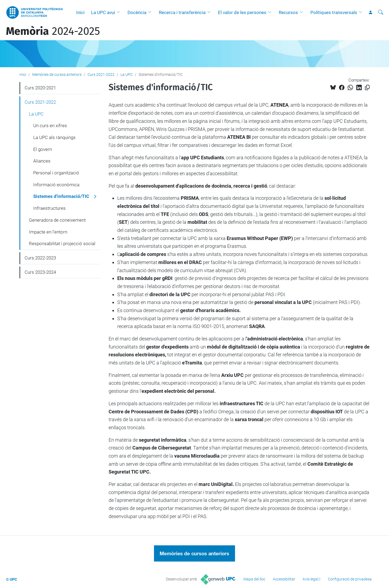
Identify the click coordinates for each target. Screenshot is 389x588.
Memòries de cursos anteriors (57, 75)
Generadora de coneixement (57, 220)
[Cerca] (381, 12)
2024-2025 (53, 31)
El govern (43, 149)
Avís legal (310, 579)
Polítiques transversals (334, 12)
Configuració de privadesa (350, 579)
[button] (120, 12)
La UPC (127, 75)
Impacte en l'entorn (48, 232)
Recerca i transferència (182, 12)
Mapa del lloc (254, 579)
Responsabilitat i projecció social (62, 244)
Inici (80, 12)
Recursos (288, 12)
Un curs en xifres (50, 126)
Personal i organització (56, 173)
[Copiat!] (367, 88)
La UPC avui (103, 12)
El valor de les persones (242, 12)
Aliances (42, 161)
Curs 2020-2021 (40, 88)
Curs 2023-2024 (40, 272)
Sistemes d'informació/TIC (61, 196)
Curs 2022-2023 (40, 258)
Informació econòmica (56, 185)
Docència (137, 12)
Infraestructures (49, 208)
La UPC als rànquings (54, 137)
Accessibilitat (284, 579)
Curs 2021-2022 (101, 75)
